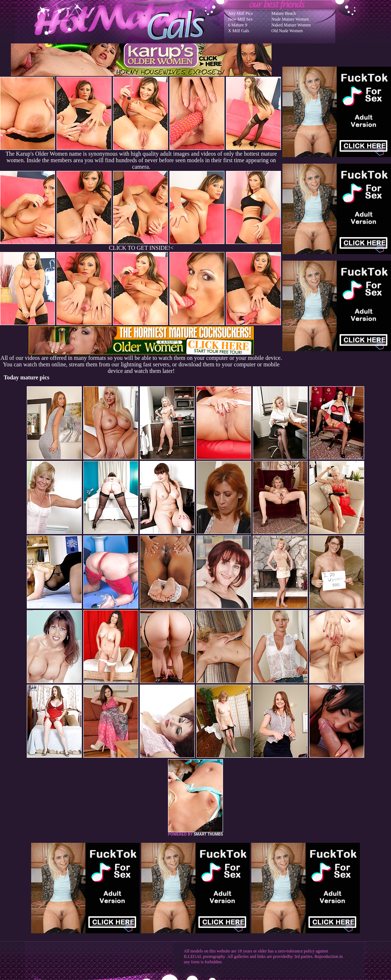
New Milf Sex (240, 19)
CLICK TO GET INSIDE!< (141, 248)
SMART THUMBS (208, 834)
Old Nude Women (287, 31)
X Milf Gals (239, 31)
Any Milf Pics (240, 13)
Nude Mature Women (290, 19)
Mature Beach (284, 13)
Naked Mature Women (291, 25)
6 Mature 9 (238, 25)
